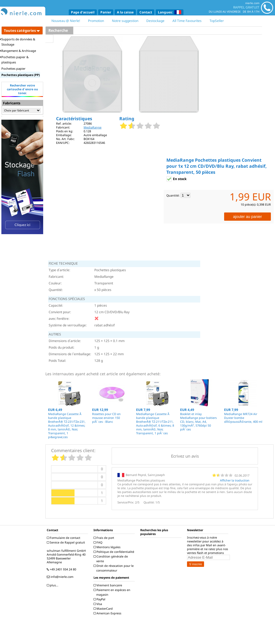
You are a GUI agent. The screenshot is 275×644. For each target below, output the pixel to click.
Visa (98, 604)
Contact (146, 12)
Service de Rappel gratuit (67, 542)
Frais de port (105, 538)
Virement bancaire (108, 585)
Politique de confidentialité (115, 552)
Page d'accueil (83, 12)
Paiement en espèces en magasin (113, 592)
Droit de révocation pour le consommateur (114, 568)
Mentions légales (108, 547)
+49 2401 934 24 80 (62, 569)
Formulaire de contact (64, 538)
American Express (108, 613)
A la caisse (125, 12)
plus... (53, 585)
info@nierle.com (61, 577)
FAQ (99, 542)
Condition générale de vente (111, 559)
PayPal (100, 599)
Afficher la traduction (235, 480)
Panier (106, 12)
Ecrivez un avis (185, 456)
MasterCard (104, 609)
